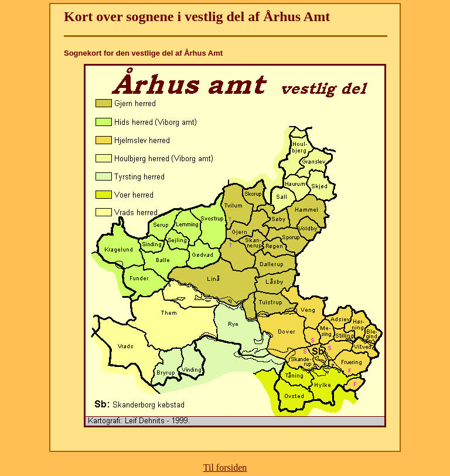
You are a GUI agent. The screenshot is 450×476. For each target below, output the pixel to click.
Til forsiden (225, 467)
